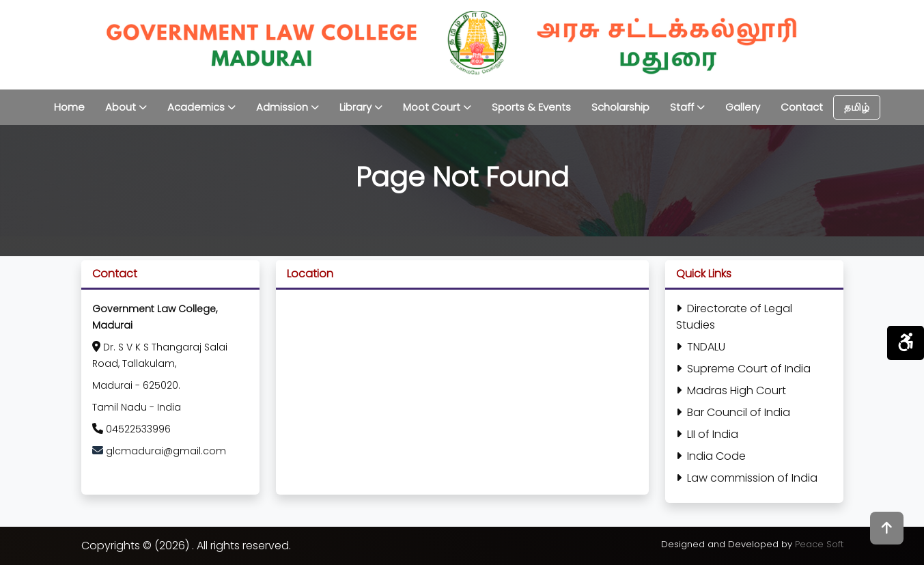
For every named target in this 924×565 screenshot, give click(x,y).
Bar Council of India (733, 412)
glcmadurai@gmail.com (166, 451)
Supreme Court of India (743, 369)
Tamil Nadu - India (137, 407)
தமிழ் (857, 107)
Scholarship (620, 107)
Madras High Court (731, 390)
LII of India (707, 434)
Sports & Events (531, 107)
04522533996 (131, 429)
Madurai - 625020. (136, 385)
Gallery (743, 107)
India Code (711, 456)
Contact (802, 107)
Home (69, 107)
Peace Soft (819, 544)
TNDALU (701, 347)
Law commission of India (747, 478)
